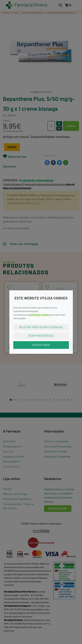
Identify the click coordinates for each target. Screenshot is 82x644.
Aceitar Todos (41, 345)
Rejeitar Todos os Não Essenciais (41, 327)
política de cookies (39, 314)
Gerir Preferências (41, 336)
